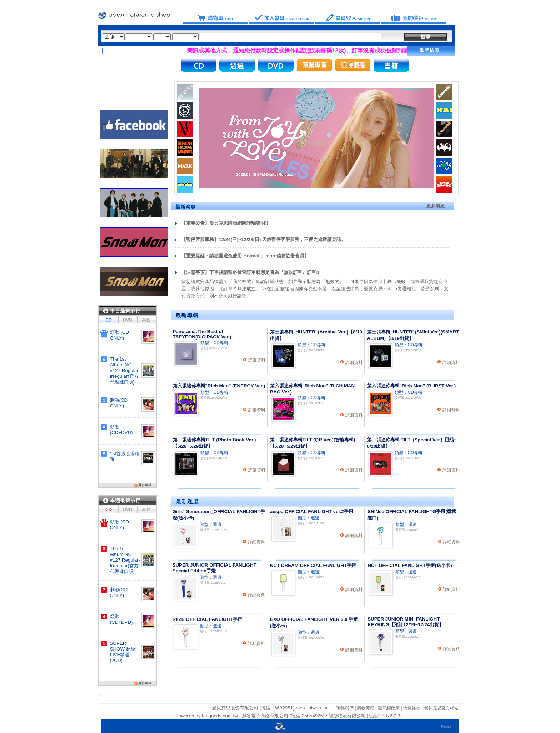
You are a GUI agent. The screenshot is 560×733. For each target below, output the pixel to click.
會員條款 (411, 708)
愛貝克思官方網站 (441, 708)
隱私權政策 (388, 708)
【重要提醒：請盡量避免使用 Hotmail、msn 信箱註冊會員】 (245, 256)
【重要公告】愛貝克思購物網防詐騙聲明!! (225, 223)
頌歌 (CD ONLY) (119, 335)
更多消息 (435, 206)
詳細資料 (257, 360)
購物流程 (365, 708)
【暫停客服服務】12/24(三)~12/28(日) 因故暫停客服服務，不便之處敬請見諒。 (264, 239)
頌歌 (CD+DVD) (121, 430)
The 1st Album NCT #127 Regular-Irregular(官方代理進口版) (125, 370)
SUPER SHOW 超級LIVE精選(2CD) (123, 652)
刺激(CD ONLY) (119, 403)
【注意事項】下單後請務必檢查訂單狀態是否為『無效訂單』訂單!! (250, 272)
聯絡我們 (345, 708)
